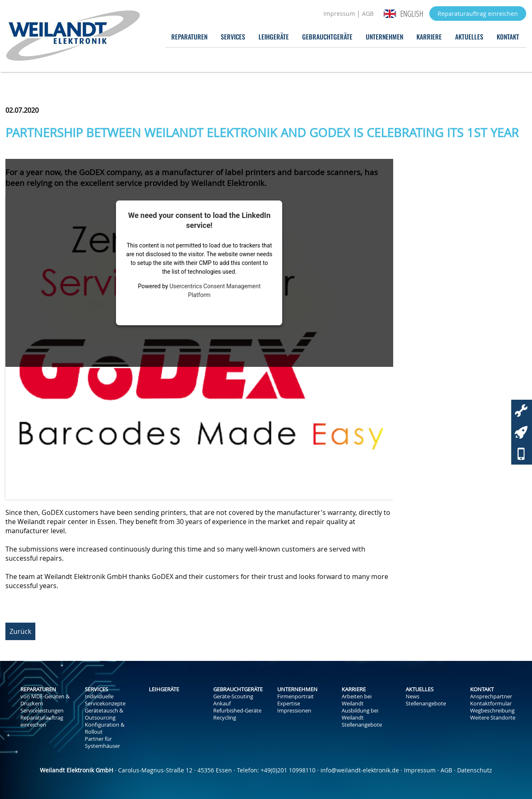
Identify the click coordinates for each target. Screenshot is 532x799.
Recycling (225, 718)
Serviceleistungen (42, 711)
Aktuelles (469, 36)
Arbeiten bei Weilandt (357, 700)
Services (233, 36)
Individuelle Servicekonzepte (105, 700)
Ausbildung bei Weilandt (360, 714)
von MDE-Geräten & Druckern (45, 700)
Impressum (339, 14)
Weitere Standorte (493, 718)
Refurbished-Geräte (237, 711)
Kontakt (508, 36)
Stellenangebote (362, 725)
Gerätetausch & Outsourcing (104, 714)
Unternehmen (384, 36)
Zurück (20, 631)
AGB (368, 14)
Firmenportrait (296, 696)
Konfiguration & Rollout (105, 728)
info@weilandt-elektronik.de (360, 770)
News (413, 696)
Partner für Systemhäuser (102, 742)
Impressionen (294, 711)
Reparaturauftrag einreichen (478, 14)
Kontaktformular (491, 704)
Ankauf (222, 704)
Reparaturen (189, 36)
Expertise (289, 704)
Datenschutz (475, 770)
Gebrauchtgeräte (327, 36)
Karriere (429, 36)
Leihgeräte (274, 36)
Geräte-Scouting (233, 696)
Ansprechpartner (491, 696)
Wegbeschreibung (492, 711)
